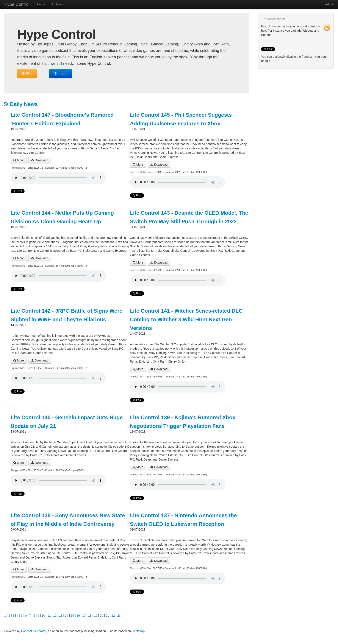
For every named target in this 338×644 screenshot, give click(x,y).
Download (40, 160)
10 (43, 616)
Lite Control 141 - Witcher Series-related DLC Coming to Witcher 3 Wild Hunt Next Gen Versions (186, 319)
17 (84, 616)
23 (119, 616)
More (19, 160)
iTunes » (61, 74)
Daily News (21, 104)
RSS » (27, 74)
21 (107, 616)
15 (72, 616)
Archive (58, 4)
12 (55, 616)
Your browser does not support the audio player (58, 178)
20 (102, 616)
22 (113, 616)
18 (90, 616)
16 (78, 616)
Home (41, 4)
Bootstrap (138, 631)
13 (61, 616)
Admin (329, 4)
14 (67, 616)
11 (49, 616)
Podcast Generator (34, 631)
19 (96, 616)
